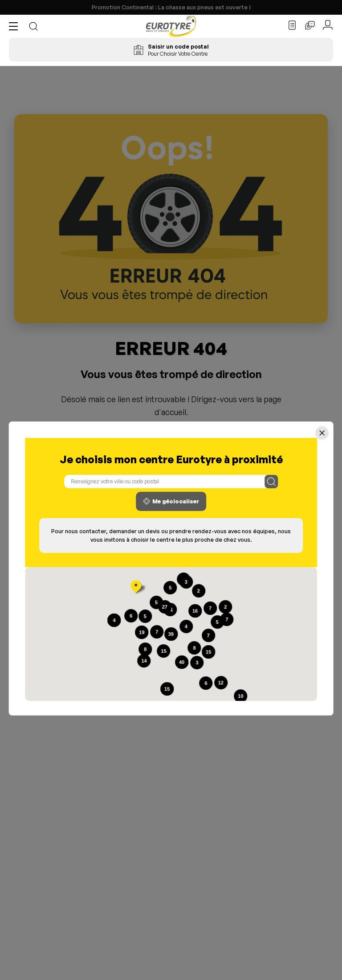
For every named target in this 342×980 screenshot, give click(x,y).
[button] (16, 26)
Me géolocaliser (171, 501)
